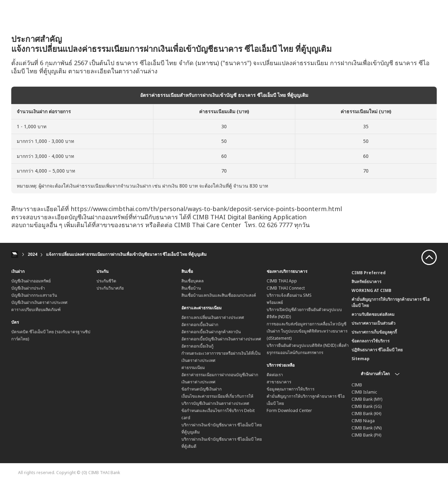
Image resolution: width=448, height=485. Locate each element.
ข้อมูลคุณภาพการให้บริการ (290, 389)
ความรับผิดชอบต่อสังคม (373, 314)
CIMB (357, 385)
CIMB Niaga (363, 421)
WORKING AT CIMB (371, 290)
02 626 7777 (275, 225)
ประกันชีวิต (106, 281)
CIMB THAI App (282, 281)
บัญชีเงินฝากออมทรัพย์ (31, 281)
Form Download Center (289, 410)
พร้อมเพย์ (275, 302)
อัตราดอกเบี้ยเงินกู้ (197, 346)
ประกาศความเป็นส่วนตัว (374, 323)
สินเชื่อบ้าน (191, 288)
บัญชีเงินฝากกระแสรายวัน (34, 295)
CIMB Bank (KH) (366, 414)
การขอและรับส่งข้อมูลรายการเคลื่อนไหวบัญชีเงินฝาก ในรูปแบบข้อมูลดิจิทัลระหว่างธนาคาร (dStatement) (307, 331)
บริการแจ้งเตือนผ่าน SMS (289, 295)
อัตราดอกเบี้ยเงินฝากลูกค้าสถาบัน (211, 332)
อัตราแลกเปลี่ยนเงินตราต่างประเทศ (213, 317)
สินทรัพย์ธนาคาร (366, 282)
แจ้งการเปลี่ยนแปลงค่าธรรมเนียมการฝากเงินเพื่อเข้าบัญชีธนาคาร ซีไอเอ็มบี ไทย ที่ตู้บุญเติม (126, 254)
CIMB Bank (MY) (367, 399)
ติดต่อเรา (275, 375)
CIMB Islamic (364, 392)
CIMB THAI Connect (286, 288)
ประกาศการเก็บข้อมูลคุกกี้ (374, 332)
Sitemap (361, 359)
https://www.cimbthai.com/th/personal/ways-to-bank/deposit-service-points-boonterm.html (206, 209)
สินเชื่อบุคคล (192, 281)
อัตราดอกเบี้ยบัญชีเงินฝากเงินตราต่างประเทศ (221, 339)
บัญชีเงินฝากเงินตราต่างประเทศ (39, 302)
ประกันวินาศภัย (110, 288)
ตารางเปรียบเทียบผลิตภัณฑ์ (36, 310)
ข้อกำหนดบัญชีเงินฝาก (201, 389)
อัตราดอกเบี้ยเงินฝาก (200, 325)
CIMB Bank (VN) (367, 428)
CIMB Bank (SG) (367, 406)
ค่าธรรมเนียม (193, 368)
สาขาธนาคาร (279, 382)
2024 (32, 254)
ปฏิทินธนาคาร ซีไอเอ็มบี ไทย (377, 350)
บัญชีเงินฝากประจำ (28, 288)
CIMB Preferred (369, 273)
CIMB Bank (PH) (366, 435)
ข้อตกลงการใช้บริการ (370, 341)
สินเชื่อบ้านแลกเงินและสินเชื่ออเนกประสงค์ (219, 295)
